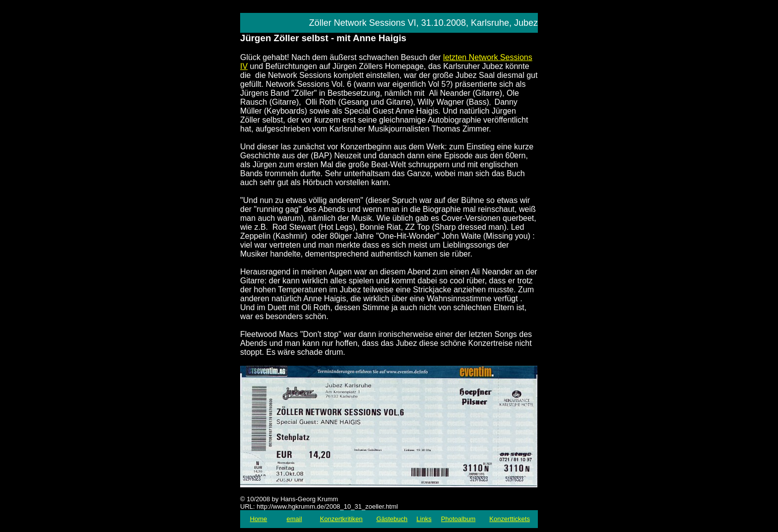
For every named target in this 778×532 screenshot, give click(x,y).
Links (424, 519)
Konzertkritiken (341, 519)
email (294, 519)
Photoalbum (458, 519)
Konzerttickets (510, 519)
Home (259, 519)
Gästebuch (392, 519)
